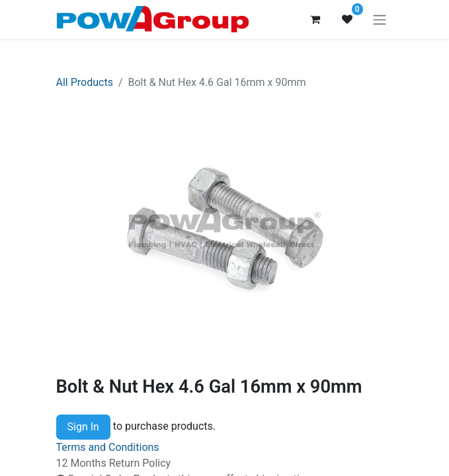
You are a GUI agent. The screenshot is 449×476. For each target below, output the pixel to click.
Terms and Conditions (108, 447)
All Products (85, 82)
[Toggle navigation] (380, 20)
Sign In (83, 427)
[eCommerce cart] (315, 19)
